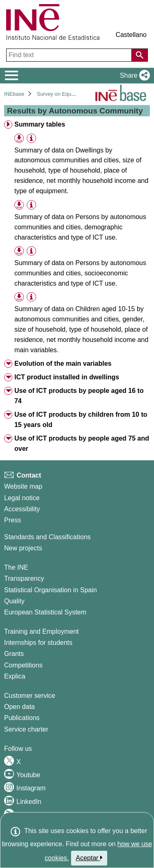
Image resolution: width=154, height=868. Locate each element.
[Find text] (70, 55)
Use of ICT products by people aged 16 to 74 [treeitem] (79, 396)
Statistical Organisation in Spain (51, 590)
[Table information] (31, 138)
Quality (14, 601)
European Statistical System (45, 612)
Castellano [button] (131, 35)
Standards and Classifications (47, 537)
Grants (14, 654)
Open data (20, 707)
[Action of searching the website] (140, 55)
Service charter (26, 729)
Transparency (24, 578)
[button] (133, 76)
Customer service (30, 696)
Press (13, 520)
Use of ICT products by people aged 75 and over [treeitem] (82, 443)
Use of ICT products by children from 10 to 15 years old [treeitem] (81, 420)
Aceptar (89, 858)
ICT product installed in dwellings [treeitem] (67, 377)
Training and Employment (41, 631)
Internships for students (38, 643)
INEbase (14, 94)
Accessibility (22, 509)
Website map (23, 486)
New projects (23, 548)
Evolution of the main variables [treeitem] (63, 364)
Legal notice (22, 498)
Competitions (23, 665)
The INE (16, 567)
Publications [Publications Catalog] (22, 718)
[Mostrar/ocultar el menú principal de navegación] (12, 76)
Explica (15, 676)
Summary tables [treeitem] (40, 124)
